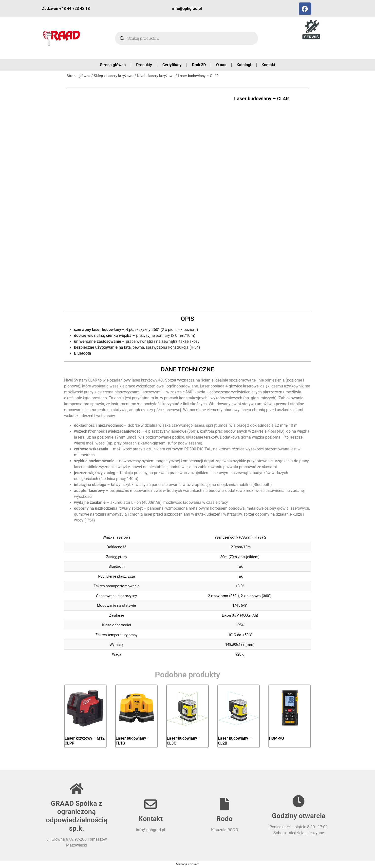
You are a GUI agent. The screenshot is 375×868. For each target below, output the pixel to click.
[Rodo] (225, 804)
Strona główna (113, 65)
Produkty (144, 65)
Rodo (225, 819)
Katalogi (244, 65)
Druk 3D (199, 65)
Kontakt (268, 65)
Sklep (98, 76)
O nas (221, 65)
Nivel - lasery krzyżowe (156, 76)
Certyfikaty (172, 65)
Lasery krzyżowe (120, 76)
